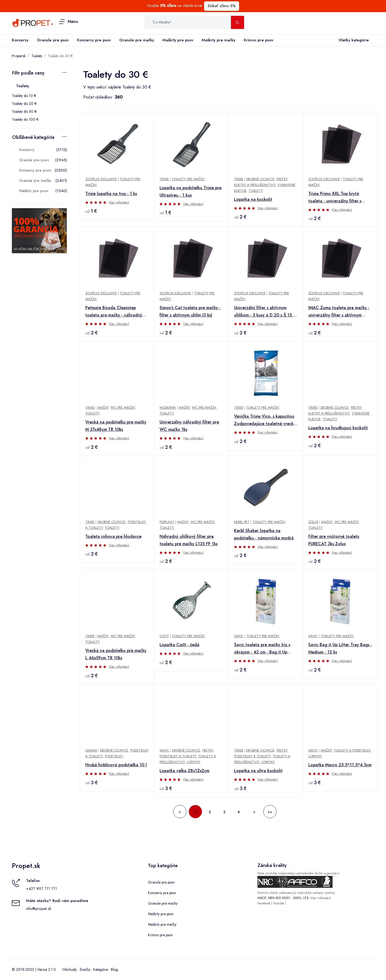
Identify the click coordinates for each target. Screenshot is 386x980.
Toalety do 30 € (60, 56)
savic (239, 636)
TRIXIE (164, 179)
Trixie (90, 408)
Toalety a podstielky (352, 750)
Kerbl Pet (242, 522)
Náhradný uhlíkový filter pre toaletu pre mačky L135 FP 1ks (189, 540)
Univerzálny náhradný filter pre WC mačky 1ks (189, 426)
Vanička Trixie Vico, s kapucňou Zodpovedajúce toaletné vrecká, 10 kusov (266, 420)
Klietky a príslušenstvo (255, 185)
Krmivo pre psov (259, 40)
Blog (114, 969)
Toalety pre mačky (188, 179)
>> (270, 812)
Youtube (279, 903)
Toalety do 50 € (24, 111)
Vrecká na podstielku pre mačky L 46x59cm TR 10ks (116, 654)
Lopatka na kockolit (253, 199)
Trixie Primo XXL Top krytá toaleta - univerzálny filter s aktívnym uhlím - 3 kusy (335, 198)
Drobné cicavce (260, 179)
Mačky (103, 408)
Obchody (69, 969)
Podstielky (114, 756)
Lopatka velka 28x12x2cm (184, 771)
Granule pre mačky (137, 40)
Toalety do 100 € (25, 119)
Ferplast (167, 522)
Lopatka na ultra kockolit (258, 771)
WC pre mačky (123, 408)
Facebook (264, 903)
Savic (164, 750)
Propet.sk (19, 56)
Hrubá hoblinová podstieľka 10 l (116, 765)
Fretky (282, 179)
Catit (164, 636)
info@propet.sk (39, 909)
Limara (91, 750)
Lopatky (193, 762)
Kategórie (101, 969)
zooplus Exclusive (101, 179)
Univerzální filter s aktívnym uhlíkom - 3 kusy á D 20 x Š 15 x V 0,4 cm (264, 312)
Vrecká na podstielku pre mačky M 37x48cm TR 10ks (116, 426)
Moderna (168, 408)
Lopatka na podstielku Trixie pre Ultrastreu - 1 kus (190, 191)
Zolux (313, 522)
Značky (85, 969)
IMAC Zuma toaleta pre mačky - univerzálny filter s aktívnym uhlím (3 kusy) (339, 312)
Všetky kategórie (353, 40)
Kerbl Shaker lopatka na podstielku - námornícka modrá (264, 534)
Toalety (37, 56)
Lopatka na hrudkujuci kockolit (338, 428)
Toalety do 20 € (24, 104)
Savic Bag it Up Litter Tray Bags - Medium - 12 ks (340, 648)
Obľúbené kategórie (33, 137)
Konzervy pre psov (94, 40)
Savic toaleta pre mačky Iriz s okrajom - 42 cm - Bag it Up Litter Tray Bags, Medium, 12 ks (264, 649)
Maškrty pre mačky (219, 40)
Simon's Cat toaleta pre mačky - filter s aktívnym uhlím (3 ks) (190, 311)
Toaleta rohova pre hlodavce (113, 536)
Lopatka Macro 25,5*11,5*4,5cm (340, 765)
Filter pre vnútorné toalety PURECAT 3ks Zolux (334, 540)
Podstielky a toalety (178, 756)
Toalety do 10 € (24, 96)
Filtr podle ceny (28, 73)
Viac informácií (119, 202)
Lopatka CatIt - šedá (179, 645)
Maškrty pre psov (178, 40)
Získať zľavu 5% (222, 6)
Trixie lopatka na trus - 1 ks (111, 194)
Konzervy (20, 40)
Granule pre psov (53, 40)
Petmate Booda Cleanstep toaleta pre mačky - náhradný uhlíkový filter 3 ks (114, 312)
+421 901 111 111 (41, 889)
